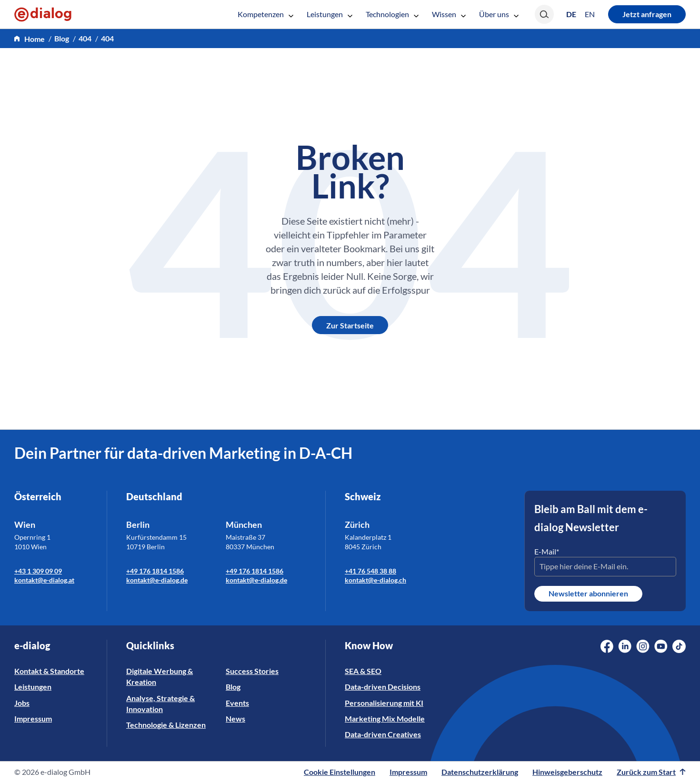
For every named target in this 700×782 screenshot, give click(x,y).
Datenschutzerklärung (480, 772)
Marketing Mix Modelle (385, 718)
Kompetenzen (265, 14)
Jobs (22, 703)
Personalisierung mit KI (384, 703)
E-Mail (547, 551)
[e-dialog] (43, 14)
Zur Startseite (350, 325)
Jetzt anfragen (647, 14)
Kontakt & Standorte (49, 671)
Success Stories (252, 671)
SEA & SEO (363, 671)
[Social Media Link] (607, 646)
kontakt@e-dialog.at (44, 580)
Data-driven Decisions (383, 687)
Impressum (33, 718)
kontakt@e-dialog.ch (375, 580)
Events (237, 703)
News (235, 718)
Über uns (499, 14)
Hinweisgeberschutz (567, 772)
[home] (30, 39)
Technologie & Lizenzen (166, 725)
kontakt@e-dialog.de (157, 580)
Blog (233, 687)
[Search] (544, 14)
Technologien (392, 14)
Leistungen (330, 14)
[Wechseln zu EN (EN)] (590, 14)
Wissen (449, 14)
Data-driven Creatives (383, 734)
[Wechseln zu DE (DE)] (571, 14)
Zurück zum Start (651, 772)
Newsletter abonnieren (588, 593)
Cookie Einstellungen (340, 772)
